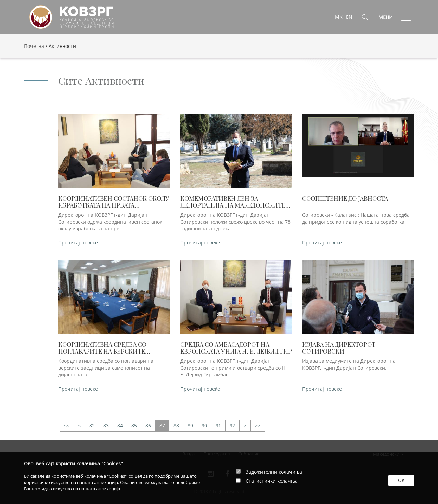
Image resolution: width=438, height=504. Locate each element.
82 (92, 426)
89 (190, 426)
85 (134, 426)
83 (106, 426)
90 (204, 426)
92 (232, 426)
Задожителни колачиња (274, 472)
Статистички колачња (272, 481)
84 (120, 426)
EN (349, 17)
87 (162, 426)
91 (218, 426)
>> (67, 426)
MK (339, 17)
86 (148, 426)
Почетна (34, 46)
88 (176, 426)
